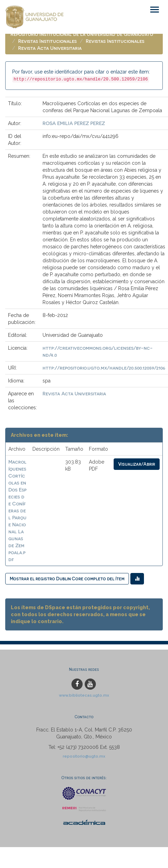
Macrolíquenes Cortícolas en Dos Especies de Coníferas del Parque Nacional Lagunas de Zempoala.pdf (17, 510)
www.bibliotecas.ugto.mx (84, 695)
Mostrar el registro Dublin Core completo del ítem (67, 578)
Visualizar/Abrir (137, 464)
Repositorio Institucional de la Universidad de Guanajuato (82, 34)
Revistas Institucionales (47, 41)
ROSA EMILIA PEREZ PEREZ (74, 123)
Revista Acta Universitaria (50, 48)
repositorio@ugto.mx (84, 756)
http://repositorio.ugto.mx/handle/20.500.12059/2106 (104, 368)
